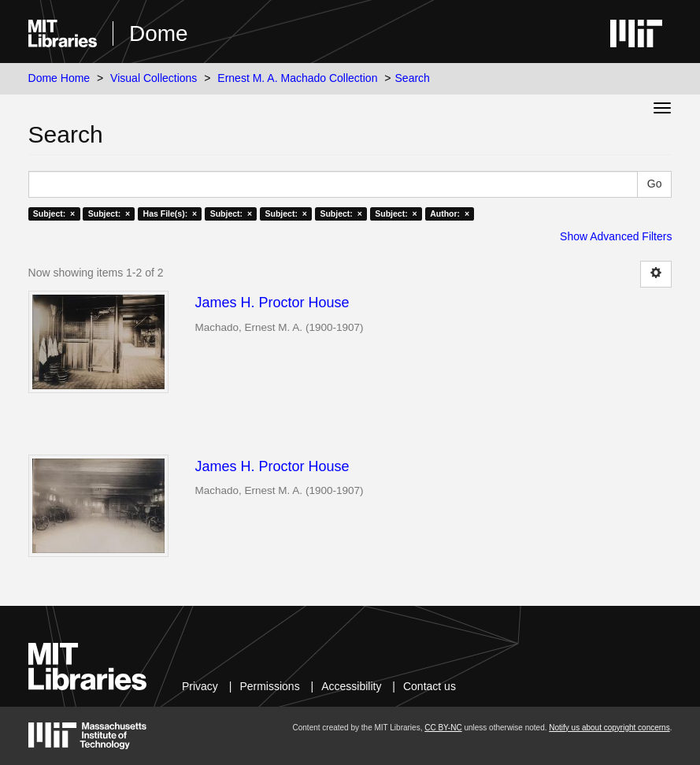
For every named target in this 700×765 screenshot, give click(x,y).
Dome (159, 33)
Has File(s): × (170, 214)
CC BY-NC (443, 728)
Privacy (200, 686)
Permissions (269, 686)
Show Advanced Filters (616, 236)
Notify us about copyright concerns (609, 728)
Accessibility (351, 686)
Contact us (430, 686)
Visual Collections (154, 78)
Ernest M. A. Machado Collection (297, 78)
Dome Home (59, 78)
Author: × (450, 214)
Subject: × (54, 214)
